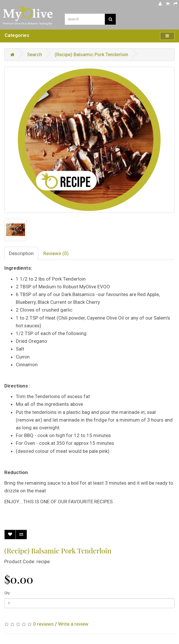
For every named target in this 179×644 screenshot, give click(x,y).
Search (34, 54)
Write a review (73, 624)
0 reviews (43, 624)
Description (21, 253)
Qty (7, 593)
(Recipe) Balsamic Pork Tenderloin (91, 54)
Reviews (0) (56, 253)
